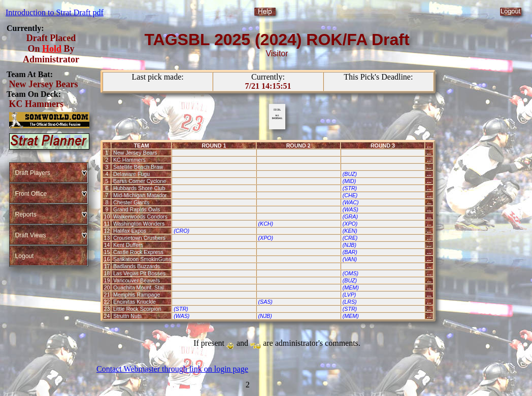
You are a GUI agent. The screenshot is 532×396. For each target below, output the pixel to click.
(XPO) (350, 224)
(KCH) (265, 224)
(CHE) (350, 195)
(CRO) (181, 231)
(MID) (350, 181)
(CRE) (350, 238)
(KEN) (350, 231)
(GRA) (350, 217)
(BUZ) (350, 174)
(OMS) (351, 273)
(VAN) (350, 259)
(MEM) (351, 287)
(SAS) (265, 302)
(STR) (350, 188)
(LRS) (350, 302)
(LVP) (350, 295)
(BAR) (350, 252)
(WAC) (351, 202)
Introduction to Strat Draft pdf (55, 12)
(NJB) (350, 245)
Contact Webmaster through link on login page (172, 369)
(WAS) (351, 209)
